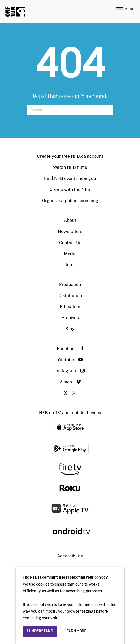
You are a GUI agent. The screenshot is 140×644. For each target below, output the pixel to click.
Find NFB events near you (70, 178)
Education (70, 307)
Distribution (70, 296)
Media (70, 254)
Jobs (70, 265)
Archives (70, 318)
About (70, 220)
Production (70, 285)
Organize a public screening (70, 201)
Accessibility (70, 556)
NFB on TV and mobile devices (70, 413)
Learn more (75, 631)
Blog (70, 329)
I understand (40, 631)
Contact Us (70, 243)
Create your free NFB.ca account (70, 156)
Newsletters (70, 231)
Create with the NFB (70, 190)
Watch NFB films (70, 167)
